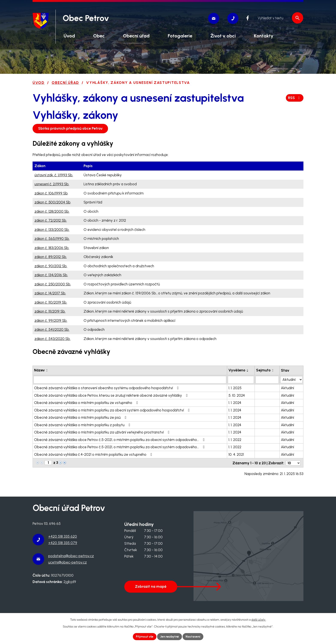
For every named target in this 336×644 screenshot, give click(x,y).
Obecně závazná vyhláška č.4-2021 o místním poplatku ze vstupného (94, 454)
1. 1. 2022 (235, 440)
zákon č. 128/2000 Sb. (52, 211)
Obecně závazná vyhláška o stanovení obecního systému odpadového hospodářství (107, 388)
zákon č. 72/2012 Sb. (51, 220)
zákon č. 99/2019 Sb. (51, 321)
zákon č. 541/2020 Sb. (52, 329)
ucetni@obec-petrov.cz (67, 562)
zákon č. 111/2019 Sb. (50, 311)
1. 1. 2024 (235, 403)
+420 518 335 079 (63, 543)
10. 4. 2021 (236, 454)
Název (39, 370)
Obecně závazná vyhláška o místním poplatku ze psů (81, 417)
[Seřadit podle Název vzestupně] (47, 369)
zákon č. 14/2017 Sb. (50, 293)
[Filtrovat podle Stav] (292, 379)
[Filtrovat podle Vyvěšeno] (241, 380)
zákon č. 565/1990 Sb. (52, 239)
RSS (295, 98)
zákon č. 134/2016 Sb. (51, 275)
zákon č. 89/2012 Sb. (51, 257)
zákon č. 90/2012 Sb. (51, 266)
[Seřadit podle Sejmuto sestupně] (273, 371)
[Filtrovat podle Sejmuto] (267, 380)
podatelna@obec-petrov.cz (71, 556)
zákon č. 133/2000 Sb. (52, 230)
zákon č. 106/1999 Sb (51, 193)
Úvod (39, 83)
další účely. (259, 620)
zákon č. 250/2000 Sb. (53, 284)
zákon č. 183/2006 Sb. (52, 248)
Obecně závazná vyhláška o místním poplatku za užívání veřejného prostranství (103, 432)
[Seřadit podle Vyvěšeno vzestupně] (248, 369)
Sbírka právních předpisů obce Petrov (70, 128)
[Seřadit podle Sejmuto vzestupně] (273, 369)
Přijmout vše (145, 637)
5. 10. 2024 (237, 395)
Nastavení (193, 637)
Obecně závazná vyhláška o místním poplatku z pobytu (83, 425)
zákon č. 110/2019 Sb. (51, 302)
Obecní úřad (65, 83)
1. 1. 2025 (235, 388)
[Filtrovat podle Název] (130, 380)
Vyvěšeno (237, 370)
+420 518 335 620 (63, 536)
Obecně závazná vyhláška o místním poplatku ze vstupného (87, 403)
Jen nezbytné (169, 637)
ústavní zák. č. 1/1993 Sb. (54, 175)
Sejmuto (264, 370)
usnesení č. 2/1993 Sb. (52, 184)
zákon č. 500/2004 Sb (52, 202)
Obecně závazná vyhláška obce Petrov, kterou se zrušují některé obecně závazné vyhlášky (112, 395)
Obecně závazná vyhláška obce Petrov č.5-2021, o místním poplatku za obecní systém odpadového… (120, 440)
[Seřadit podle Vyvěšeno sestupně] (248, 371)
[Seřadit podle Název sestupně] (47, 371)
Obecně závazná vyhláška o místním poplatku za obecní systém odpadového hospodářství (113, 410)
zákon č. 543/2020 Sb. (52, 339)
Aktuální (288, 388)
